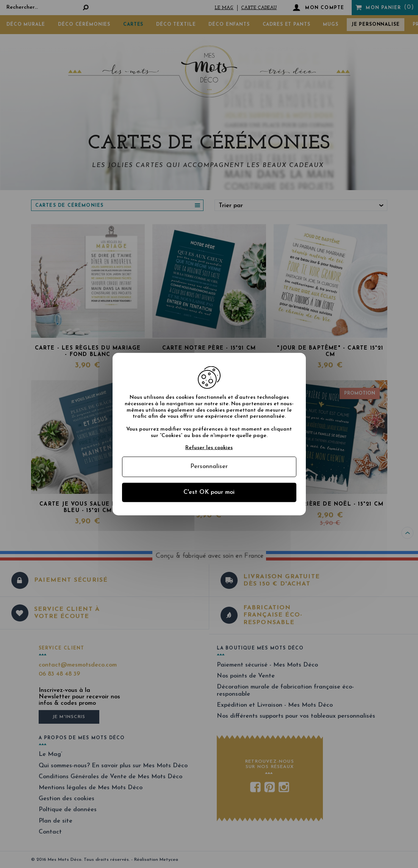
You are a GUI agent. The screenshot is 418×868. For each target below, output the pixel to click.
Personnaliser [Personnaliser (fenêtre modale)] (209, 467)
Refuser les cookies (209, 447)
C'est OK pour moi (209, 492)
